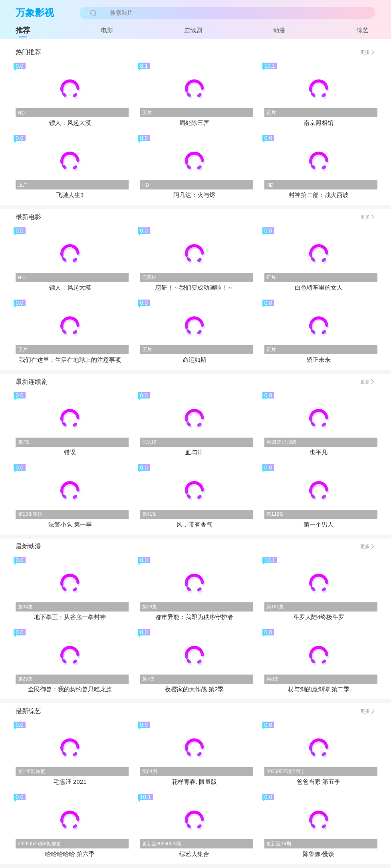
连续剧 (193, 30)
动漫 (279, 30)
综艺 (363, 30)
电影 (107, 30)
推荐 (23, 30)
